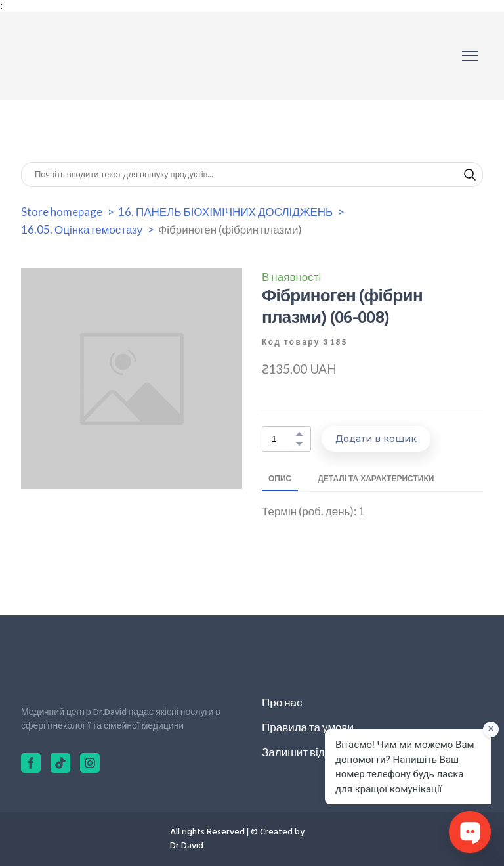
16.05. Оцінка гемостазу (82, 229)
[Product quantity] (283, 439)
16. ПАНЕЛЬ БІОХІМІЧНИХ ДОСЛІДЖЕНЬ (225, 212)
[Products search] (252, 175)
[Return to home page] (80, 56)
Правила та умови (308, 727)
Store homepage (62, 212)
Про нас (282, 702)
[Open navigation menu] (470, 56)
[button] (470, 175)
